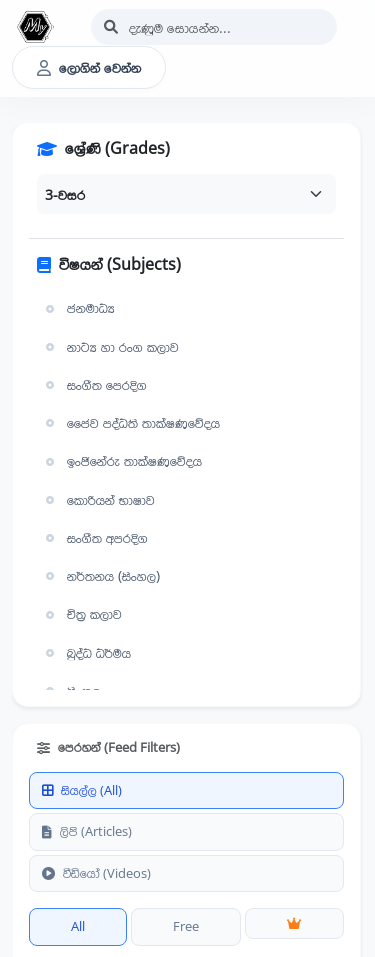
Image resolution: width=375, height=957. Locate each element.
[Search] (214, 27)
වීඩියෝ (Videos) (96, 873)
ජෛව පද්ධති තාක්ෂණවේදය (130, 423)
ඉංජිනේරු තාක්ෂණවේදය (121, 461)
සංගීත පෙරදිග (94, 385)
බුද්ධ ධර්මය (86, 653)
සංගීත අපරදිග (94, 538)
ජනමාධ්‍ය (78, 308)
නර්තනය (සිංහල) (100, 576)
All (78, 926)
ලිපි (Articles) (87, 831)
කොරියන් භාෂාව (98, 500)
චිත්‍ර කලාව (81, 614)
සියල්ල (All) (82, 790)
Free (186, 926)
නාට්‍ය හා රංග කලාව (110, 347)
